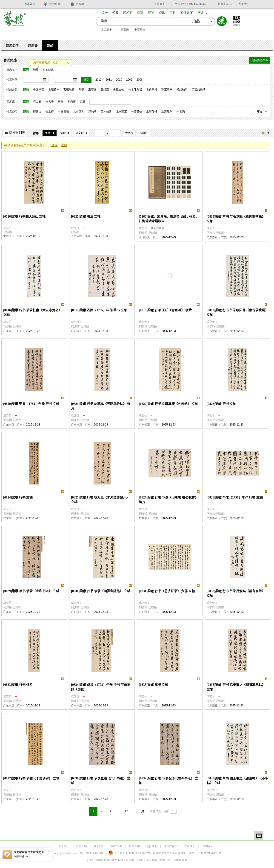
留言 (259, 836)
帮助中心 (244, 4)
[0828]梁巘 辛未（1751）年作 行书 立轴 (235, 497)
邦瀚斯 (92, 112)
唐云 (61, 102)
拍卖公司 (12, 45)
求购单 (83, 4)
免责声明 (152, 846)
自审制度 (216, 853)
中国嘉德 (123, 30)
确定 (86, 80)
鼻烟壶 (105, 90)
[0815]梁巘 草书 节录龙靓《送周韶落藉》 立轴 (236, 219)
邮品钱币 (182, 90)
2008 (140, 80)
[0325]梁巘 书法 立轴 (86, 217)
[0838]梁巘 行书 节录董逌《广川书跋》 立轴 (101, 781)
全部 (26, 70)
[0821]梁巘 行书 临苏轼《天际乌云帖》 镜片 (101, 406)
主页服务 (160, 4)
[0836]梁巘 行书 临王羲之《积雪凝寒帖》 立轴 (236, 687)
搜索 (222, 21)
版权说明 (134, 846)
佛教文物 (119, 90)
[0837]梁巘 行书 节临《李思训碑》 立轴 (31, 778)
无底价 (129, 133)
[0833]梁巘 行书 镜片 (18, 685)
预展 (36, 70)
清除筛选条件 (260, 60)
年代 (48, 133)
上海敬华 (167, 112)
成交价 (80, 133)
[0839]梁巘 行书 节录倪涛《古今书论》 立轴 (168, 781)
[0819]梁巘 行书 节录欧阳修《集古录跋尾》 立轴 (237, 312)
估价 (63, 133)
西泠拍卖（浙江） (150, 237)
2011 (109, 80)
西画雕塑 (69, 90)
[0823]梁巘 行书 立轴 (221, 404)
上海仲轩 (152, 112)
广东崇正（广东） (218, 237)
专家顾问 (190, 846)
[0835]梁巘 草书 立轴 (154, 685)
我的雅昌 (55, 4)
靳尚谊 (72, 102)
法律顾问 (207, 846)
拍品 (50, 45)
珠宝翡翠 (167, 90)
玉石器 (92, 90)
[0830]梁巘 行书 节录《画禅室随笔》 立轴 (101, 591)
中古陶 (181, 112)
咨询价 (143, 133)
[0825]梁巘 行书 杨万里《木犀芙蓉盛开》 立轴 (100, 500)
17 (126, 811)
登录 (54, 145)
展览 (151, 13)
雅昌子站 (223, 4)
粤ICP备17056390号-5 (93, 853)
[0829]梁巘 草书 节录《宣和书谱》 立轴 (31, 591)
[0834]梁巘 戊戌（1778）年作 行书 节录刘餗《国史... (101, 687)
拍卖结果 (48, 70)
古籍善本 (54, 90)
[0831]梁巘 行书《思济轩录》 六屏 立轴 (167, 591)
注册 (64, 145)
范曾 (83, 102)
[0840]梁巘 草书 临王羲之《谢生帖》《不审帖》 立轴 (237, 781)
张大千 (50, 102)
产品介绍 (81, 846)
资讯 (162, 13)
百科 (173, 13)
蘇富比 (37, 112)
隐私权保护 (171, 846)
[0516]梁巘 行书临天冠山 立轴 (24, 217)
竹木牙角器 (135, 90)
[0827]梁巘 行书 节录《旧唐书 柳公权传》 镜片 (168, 500)
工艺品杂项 (199, 90)
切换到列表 (17, 133)
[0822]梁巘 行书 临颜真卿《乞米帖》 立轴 (168, 404)
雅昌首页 (30, 4)
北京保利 (107, 30)
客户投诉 (117, 846)
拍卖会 (33, 45)
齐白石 (37, 102)
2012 (98, 80)
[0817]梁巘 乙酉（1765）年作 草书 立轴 (99, 310)
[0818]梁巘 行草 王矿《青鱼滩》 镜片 (165, 310)
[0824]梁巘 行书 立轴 (18, 497)
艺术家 (128, 13)
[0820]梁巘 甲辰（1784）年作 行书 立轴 (31, 404)
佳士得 (50, 112)
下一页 (140, 811)
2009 (129, 80)
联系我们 (99, 846)
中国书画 (39, 90)
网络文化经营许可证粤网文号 (182, 853)
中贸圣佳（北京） (14, 236)
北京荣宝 (121, 112)
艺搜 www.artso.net (15, 21)
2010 (119, 80)
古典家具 (152, 90)
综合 (105, 13)
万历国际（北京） (82, 236)
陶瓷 (81, 90)
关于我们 (64, 846)
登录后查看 (157, 228)
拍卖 (115, 13)
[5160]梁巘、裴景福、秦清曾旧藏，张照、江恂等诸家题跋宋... (169, 219)
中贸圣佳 (140, 30)
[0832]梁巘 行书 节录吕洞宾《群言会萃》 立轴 (236, 593)
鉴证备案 (187, 13)
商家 (140, 13)
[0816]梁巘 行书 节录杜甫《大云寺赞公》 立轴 (32, 312)
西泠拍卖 (106, 112)
